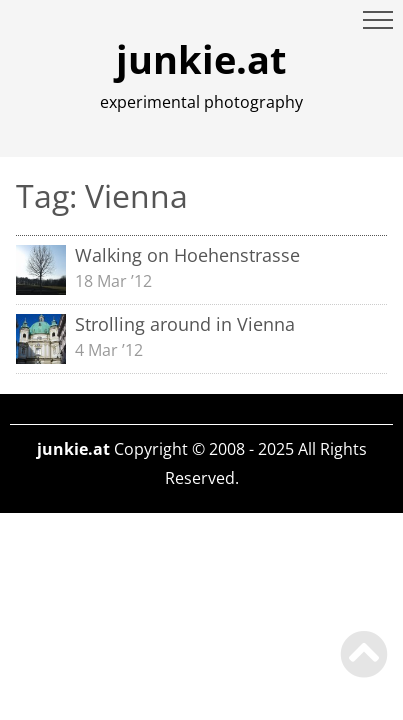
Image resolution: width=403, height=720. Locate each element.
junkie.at (201, 59)
